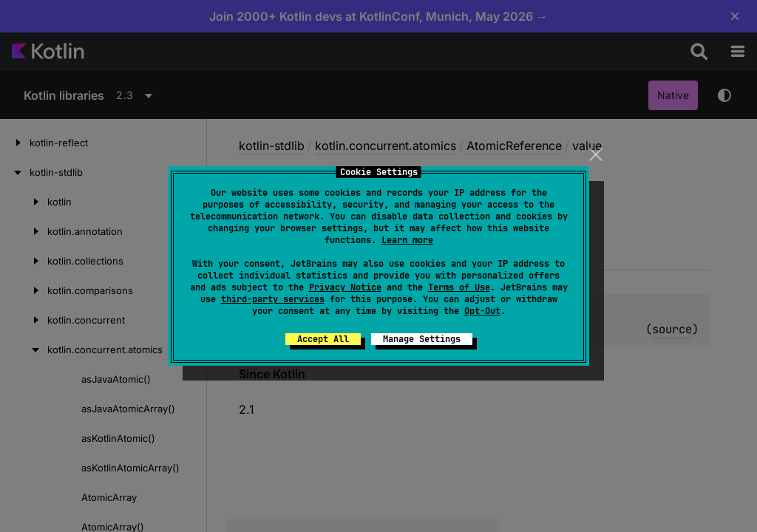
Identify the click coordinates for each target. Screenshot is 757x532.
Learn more (407, 240)
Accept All (323, 339)
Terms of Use (459, 287)
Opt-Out (482, 311)
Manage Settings (422, 339)
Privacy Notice (345, 287)
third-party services (273, 299)
